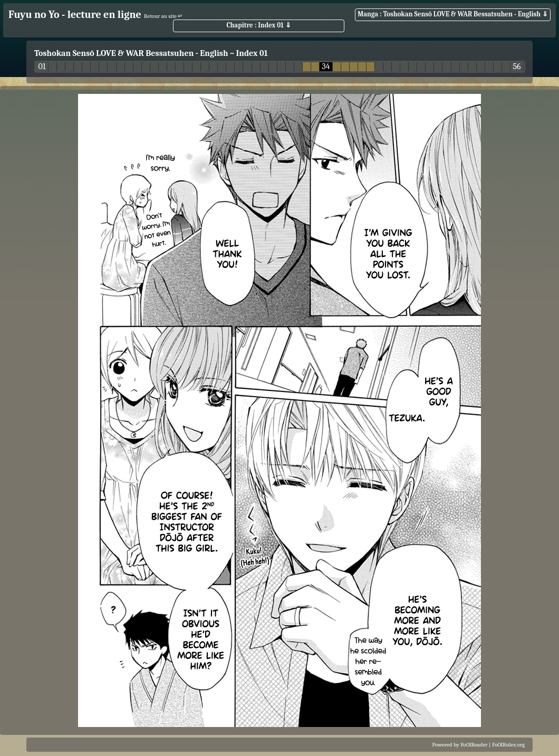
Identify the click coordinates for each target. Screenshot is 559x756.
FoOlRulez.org (508, 745)
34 (326, 67)
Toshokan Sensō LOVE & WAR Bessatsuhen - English (131, 53)
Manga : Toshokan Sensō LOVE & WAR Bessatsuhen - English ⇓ (453, 14)
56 (517, 67)
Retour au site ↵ (163, 16)
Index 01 (252, 53)
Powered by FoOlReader (460, 745)
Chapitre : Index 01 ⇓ (258, 25)
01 (42, 67)
